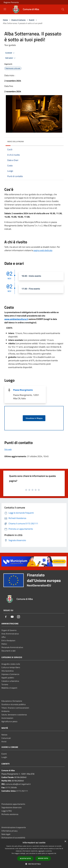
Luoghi (4, 757)
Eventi (32, 20)
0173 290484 (11, 787)
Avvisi (4, 741)
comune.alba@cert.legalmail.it (18, 784)
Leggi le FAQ (7, 811)
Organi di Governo (9, 630)
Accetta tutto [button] (25, 858)
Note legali (6, 834)
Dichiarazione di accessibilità (13, 838)
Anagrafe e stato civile (11, 664)
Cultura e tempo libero (11, 667)
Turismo (5, 684)
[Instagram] (18, 617)
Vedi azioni (11, 58)
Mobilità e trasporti (9, 688)
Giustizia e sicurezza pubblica (14, 704)
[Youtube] (12, 617)
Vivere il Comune (19, 20)
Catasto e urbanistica (10, 681)
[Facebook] (6, 617)
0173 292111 (22, 791)
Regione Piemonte (11, 2)
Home (5, 20)
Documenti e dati (9, 651)
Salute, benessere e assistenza (14, 715)
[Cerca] (63, 9)
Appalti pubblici (8, 678)
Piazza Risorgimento (23, 390)
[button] (34, 864)
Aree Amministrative (10, 634)
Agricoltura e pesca (9, 721)
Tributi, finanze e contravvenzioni (15, 708)
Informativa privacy (9, 831)
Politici (4, 644)
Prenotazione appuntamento (13, 804)
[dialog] (34, 853)
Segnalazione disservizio (11, 807)
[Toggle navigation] (5, 9)
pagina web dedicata (43, 250)
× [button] (65, 842)
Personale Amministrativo (12, 647)
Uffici (4, 637)
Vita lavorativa (7, 671)
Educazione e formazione (12, 701)
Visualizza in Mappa (34, 418)
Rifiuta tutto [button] (43, 858)
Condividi (10, 53)
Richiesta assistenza (10, 814)
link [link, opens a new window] (55, 853)
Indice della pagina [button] (16, 141)
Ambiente (5, 711)
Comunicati (6, 738)
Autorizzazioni (7, 718)
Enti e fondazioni (8, 640)
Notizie (4, 735)
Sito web (8, 449)
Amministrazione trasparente (14, 827)
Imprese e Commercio (10, 674)
